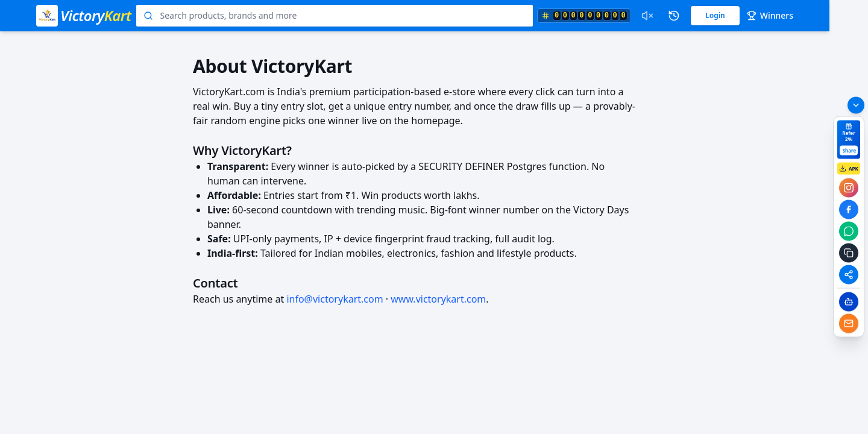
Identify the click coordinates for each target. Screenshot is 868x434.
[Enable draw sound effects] (647, 16)
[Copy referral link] (849, 253)
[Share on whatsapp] (849, 231)
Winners (770, 15)
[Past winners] (674, 16)
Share (850, 150)
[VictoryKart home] (84, 16)
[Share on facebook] (849, 210)
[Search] (148, 16)
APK (849, 169)
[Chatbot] (849, 302)
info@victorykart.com (335, 299)
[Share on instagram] (849, 188)
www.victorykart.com (438, 299)
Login (715, 15)
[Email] (849, 324)
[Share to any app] (849, 275)
